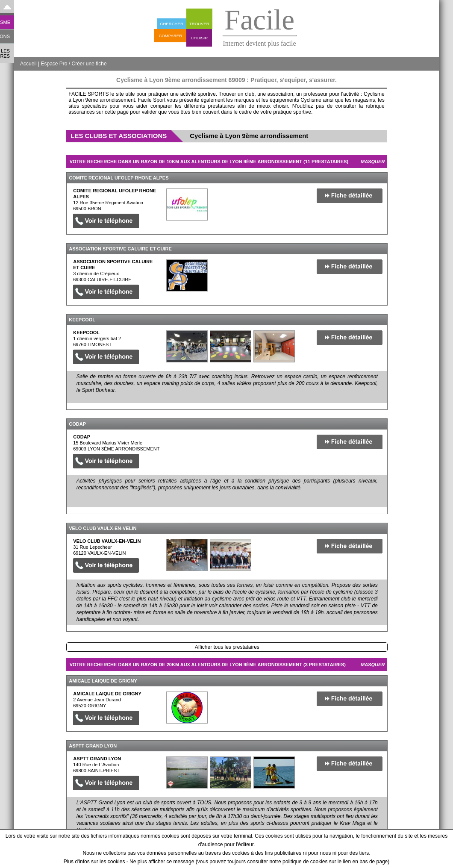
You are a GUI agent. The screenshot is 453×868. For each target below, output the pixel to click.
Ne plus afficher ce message (162, 862)
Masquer (373, 162)
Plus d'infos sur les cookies (94, 862)
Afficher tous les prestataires (227, 647)
